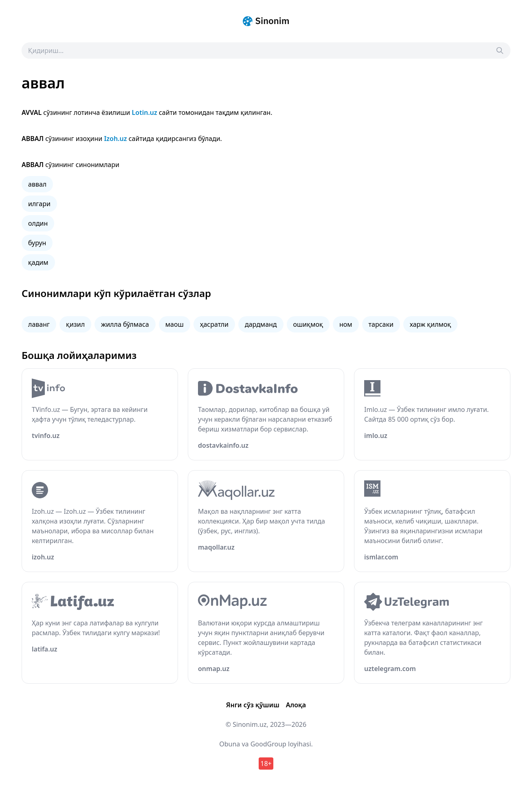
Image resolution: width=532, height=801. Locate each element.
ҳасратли (214, 324)
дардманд (261, 324)
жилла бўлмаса (125, 324)
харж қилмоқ (430, 324)
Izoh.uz (115, 139)
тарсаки (381, 324)
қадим (38, 262)
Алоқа (296, 705)
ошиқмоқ (308, 324)
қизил (75, 324)
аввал (37, 184)
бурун (37, 243)
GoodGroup (268, 744)
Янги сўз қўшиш (253, 705)
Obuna (230, 744)
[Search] (500, 51)
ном (346, 324)
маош (175, 324)
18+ (266, 764)
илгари (39, 204)
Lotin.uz (145, 112)
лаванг (39, 324)
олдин (38, 223)
